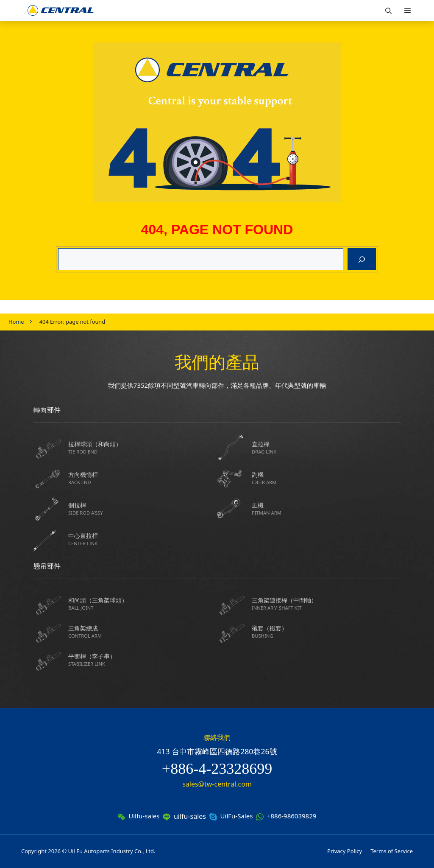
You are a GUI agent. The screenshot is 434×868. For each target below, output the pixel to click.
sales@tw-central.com (217, 784)
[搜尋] (362, 259)
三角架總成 (143, 631)
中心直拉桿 (143, 539)
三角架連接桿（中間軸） (326, 603)
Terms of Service (392, 851)
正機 (326, 508)
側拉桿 (143, 508)
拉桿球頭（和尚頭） (143, 447)
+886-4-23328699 (217, 769)
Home (16, 322)
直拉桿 (326, 447)
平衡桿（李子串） (143, 659)
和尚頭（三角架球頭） (143, 603)
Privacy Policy (345, 851)
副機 (326, 478)
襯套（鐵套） (326, 631)
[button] (388, 11)
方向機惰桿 (143, 478)
